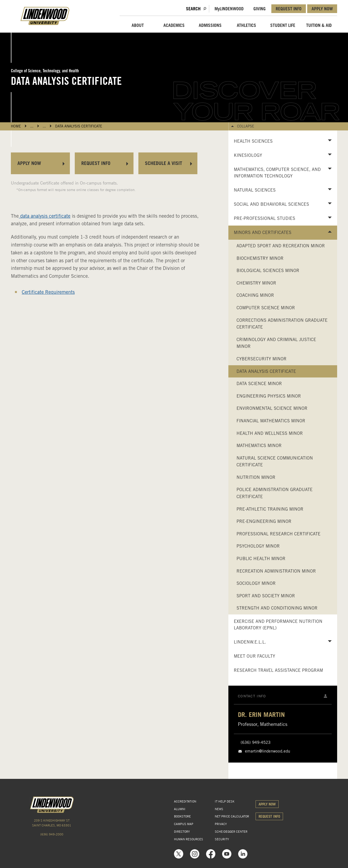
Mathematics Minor (259, 446)
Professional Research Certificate (279, 534)
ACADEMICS (174, 25)
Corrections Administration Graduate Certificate (282, 324)
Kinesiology (248, 155)
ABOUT (138, 25)
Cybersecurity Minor (262, 359)
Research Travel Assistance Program (278, 670)
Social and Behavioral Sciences (271, 204)
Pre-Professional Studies (265, 218)
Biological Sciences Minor (268, 271)
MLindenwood (229, 9)
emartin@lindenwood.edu (268, 751)
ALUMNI (180, 809)
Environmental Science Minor (272, 408)
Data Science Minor (259, 384)
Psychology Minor (258, 546)
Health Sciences (253, 141)
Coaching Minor (255, 295)
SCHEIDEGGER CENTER (231, 832)
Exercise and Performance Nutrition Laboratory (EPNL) (278, 625)
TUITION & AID (319, 25)
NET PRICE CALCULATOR (232, 816)
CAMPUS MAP (184, 824)
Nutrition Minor (256, 477)
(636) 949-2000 (52, 834)
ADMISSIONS (210, 25)
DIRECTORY (182, 832)
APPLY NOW (322, 9)
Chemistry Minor (256, 283)
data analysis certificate (45, 216)
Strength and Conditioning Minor (277, 608)
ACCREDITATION (185, 801)
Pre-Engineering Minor (264, 521)
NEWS (219, 809)
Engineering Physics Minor (269, 396)
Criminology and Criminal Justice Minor (276, 343)
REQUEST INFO (289, 9)
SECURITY (222, 839)
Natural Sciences (255, 190)
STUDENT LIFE (283, 25)
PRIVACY (221, 824)
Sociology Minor (256, 583)
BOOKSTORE (182, 816)
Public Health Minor (261, 559)
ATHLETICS (246, 25)
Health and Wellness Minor (270, 433)
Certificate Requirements (48, 292)
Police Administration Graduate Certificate (275, 493)
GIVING (260, 9)
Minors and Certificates (263, 232)
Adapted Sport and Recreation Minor (281, 246)
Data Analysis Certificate (79, 126)
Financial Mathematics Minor (271, 421)
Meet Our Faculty (254, 656)
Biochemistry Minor (260, 258)
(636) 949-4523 (256, 742)
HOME (16, 126)
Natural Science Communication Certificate (275, 462)
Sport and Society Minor (266, 596)
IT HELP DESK (225, 801)
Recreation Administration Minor (276, 571)
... (32, 126)
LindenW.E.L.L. (250, 642)
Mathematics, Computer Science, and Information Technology (277, 173)
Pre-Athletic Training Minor (270, 509)
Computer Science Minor (266, 308)
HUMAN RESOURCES (189, 839)
